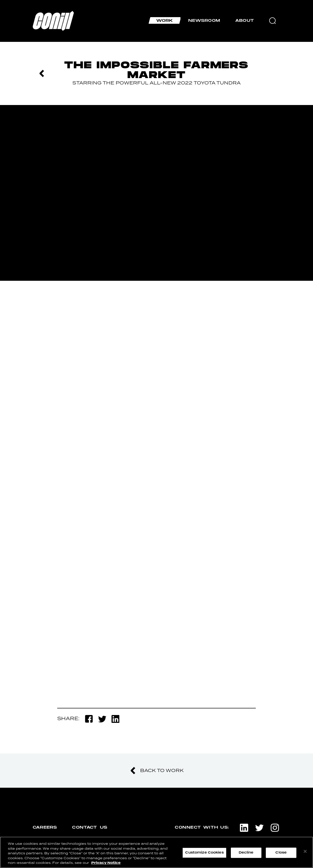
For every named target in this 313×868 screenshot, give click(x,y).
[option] (156, 193)
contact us (90, 827)
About (245, 20)
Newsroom (204, 20)
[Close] (305, 851)
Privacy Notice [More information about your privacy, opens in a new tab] (106, 863)
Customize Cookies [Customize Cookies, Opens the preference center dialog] (204, 853)
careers (45, 827)
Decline (246, 853)
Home (37, 13)
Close (281, 853)
